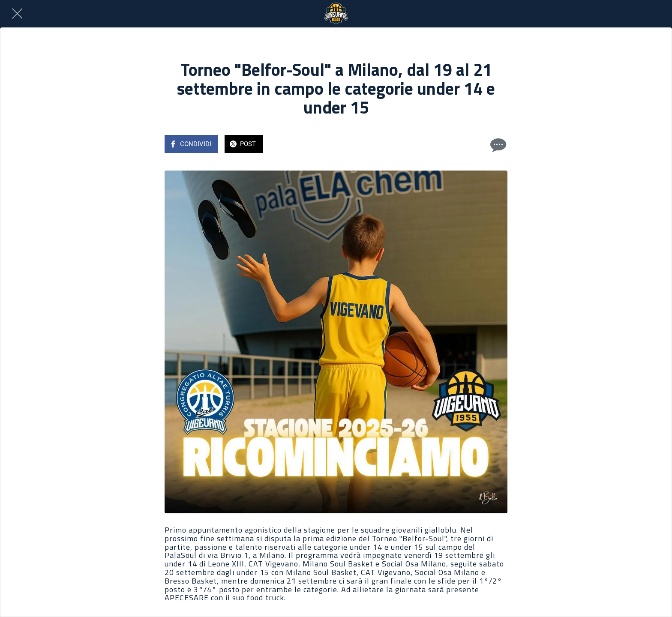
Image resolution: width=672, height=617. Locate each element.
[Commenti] (497, 145)
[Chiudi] (17, 14)
